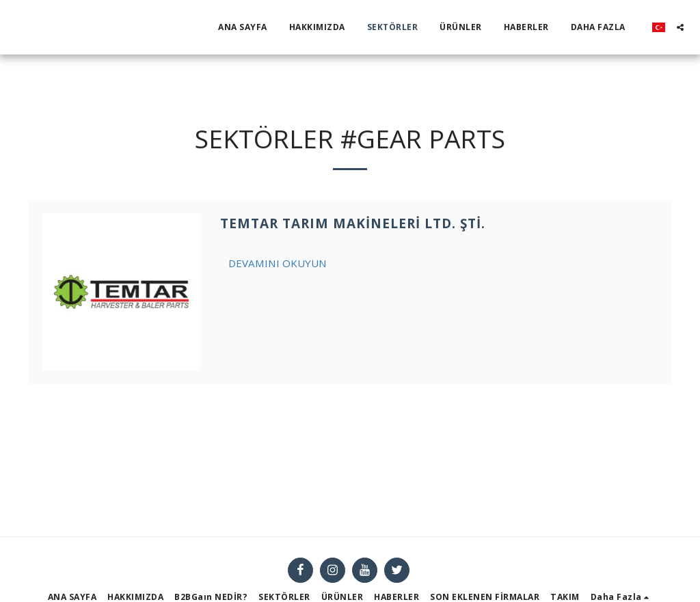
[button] (680, 27)
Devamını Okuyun (278, 263)
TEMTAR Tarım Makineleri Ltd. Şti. (353, 223)
